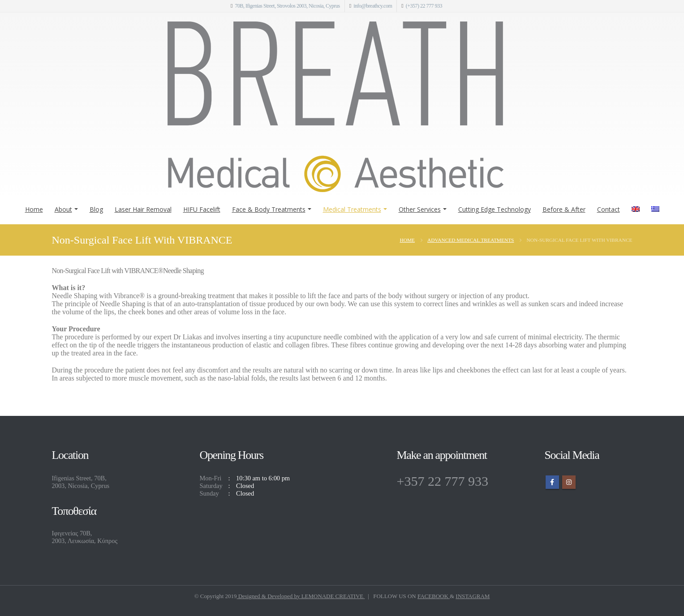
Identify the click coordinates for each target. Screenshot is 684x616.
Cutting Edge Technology (495, 209)
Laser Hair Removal (143, 209)
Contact (609, 209)
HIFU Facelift (202, 209)
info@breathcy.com (373, 6)
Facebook (552, 482)
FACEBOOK (434, 596)
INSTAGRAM (473, 596)
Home (34, 209)
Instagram (569, 482)
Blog (96, 209)
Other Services (420, 209)
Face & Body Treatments (269, 209)
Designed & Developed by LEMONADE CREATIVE (301, 596)
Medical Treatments (352, 209)
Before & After (564, 209)
